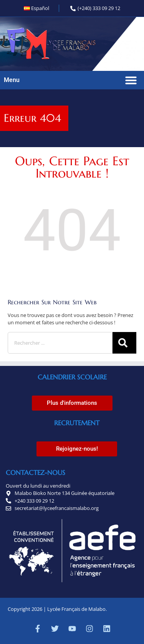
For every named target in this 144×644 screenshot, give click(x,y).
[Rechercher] (124, 343)
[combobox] (60, 343)
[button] (131, 80)
